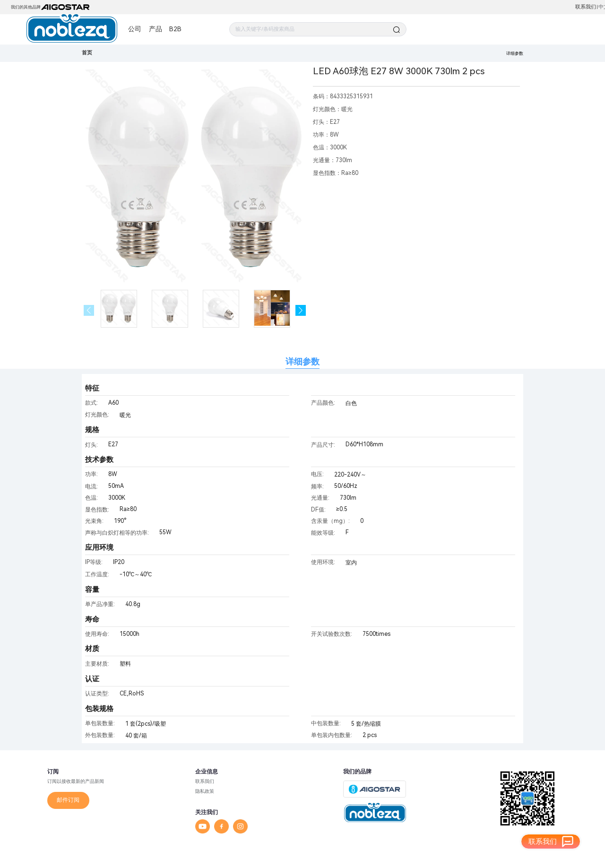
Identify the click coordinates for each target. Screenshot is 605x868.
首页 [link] (87, 53)
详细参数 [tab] (302, 361)
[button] (301, 310)
